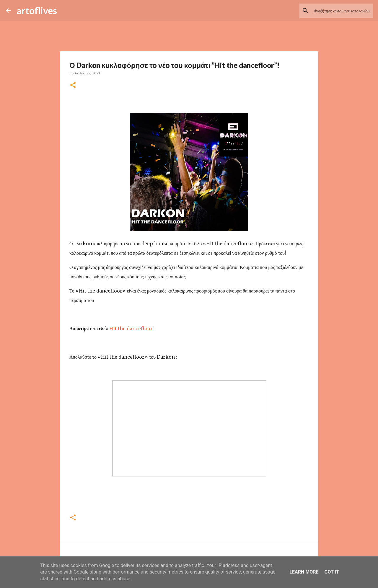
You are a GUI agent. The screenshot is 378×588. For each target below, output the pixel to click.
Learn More (304, 572)
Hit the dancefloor (131, 329)
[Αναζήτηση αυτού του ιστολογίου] (342, 11)
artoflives (37, 10)
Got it (331, 572)
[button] (73, 85)
